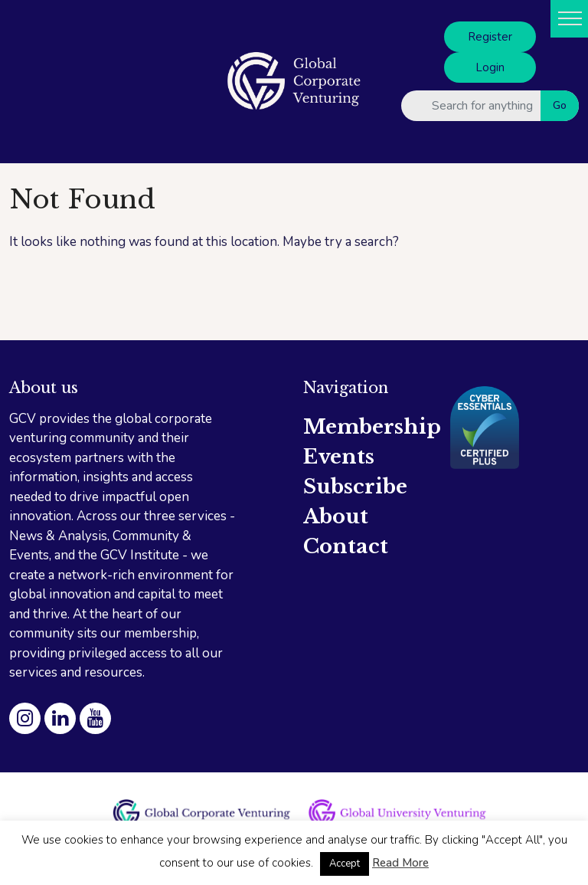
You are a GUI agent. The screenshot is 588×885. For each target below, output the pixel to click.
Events (339, 457)
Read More (400, 863)
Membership (372, 427)
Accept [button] (345, 864)
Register (490, 37)
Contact (346, 546)
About (336, 516)
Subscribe (355, 487)
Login (490, 67)
